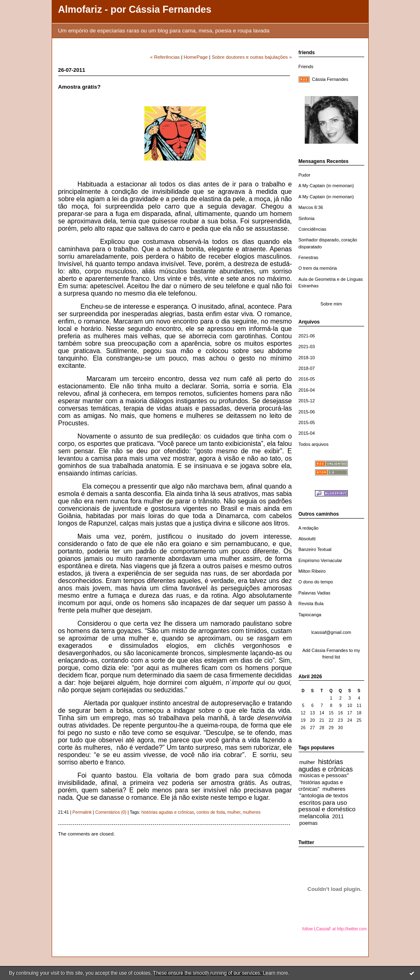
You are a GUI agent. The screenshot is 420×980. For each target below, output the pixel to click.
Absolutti (307, 539)
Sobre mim (331, 304)
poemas (309, 823)
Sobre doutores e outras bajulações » (252, 57)
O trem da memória (318, 268)
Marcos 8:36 (311, 207)
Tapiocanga (310, 615)
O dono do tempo (316, 582)
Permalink (82, 812)
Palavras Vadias (315, 593)
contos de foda (211, 812)
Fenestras (309, 257)
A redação (309, 528)
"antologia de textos (324, 795)
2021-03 (307, 347)
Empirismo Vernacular (321, 560)
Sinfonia (307, 218)
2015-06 (307, 412)
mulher (307, 762)
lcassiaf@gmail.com (331, 632)
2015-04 (307, 433)
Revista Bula (311, 604)
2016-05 (307, 379)
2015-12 (307, 401)
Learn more (275, 973)
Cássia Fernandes (330, 79)
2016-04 (307, 390)
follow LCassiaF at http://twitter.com (334, 929)
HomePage (196, 57)
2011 (338, 817)
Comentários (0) (111, 812)
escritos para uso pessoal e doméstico (327, 806)
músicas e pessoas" (324, 775)
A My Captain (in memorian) (326, 186)
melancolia (314, 816)
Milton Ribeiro (312, 571)
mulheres (334, 789)
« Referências (165, 57)
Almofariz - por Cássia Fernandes (135, 9)
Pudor (305, 175)
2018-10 (307, 358)
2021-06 (307, 336)
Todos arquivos (314, 444)
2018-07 (307, 368)
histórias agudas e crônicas (326, 765)
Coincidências (313, 229)
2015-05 (307, 422)
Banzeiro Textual (315, 549)
